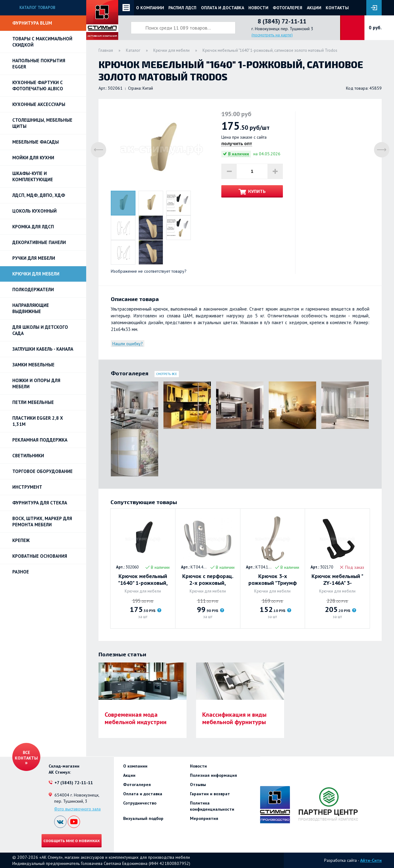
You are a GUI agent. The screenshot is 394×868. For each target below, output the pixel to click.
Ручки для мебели (34, 258)
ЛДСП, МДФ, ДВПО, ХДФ (39, 195)
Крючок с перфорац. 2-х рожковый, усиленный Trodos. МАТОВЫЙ (208, 580)
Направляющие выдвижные (31, 308)
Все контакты (26, 755)
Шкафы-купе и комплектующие (33, 176)
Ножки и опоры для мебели (36, 383)
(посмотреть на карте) (272, 35)
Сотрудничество (140, 803)
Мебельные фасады (36, 142)
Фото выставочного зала (77, 809)
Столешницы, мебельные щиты (42, 123)
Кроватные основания (40, 556)
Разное (21, 572)
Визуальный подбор (143, 818)
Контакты (337, 8)
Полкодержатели (33, 289)
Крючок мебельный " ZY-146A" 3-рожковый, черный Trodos (337, 580)
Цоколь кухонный (34, 211)
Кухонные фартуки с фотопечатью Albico (38, 86)
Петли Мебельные (33, 402)
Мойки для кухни (33, 158)
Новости (258, 8)
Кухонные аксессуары (39, 104)
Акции (314, 8)
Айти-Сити (371, 860)
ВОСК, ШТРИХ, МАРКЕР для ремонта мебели (42, 522)
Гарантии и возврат (210, 794)
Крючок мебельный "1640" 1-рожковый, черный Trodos (143, 580)
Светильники (28, 456)
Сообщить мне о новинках (72, 841)
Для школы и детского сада (40, 330)
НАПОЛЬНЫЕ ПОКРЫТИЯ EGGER (39, 64)
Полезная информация (213, 775)
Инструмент (27, 487)
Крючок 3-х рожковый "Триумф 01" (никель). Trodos (272, 580)
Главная (106, 50)
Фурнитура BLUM (32, 23)
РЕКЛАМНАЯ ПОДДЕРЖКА (40, 440)
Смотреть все (167, 374)
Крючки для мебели (36, 274)
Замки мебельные (33, 365)
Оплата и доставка (223, 8)
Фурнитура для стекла (40, 503)
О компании (150, 8)
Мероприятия (204, 818)
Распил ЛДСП (182, 8)
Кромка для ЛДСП (33, 227)
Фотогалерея (287, 8)
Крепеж (21, 540)
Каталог (133, 50)
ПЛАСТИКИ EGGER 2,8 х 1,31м (38, 421)
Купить (257, 191)
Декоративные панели (39, 242)
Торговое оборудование (42, 471)
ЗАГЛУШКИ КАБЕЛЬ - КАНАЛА (43, 349)
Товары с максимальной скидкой (42, 42)
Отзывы (198, 784)
